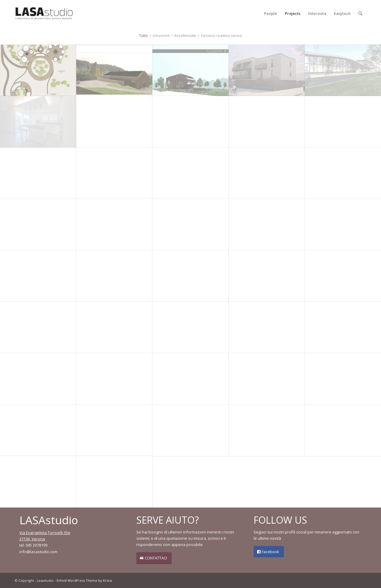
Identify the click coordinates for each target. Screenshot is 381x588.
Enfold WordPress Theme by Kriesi (84, 580)
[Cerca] (360, 13)
